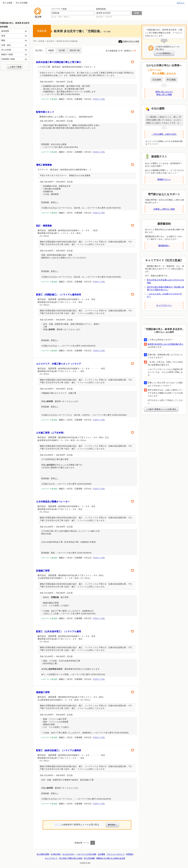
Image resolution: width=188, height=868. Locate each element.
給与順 (62, 50)
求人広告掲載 (22, 3)
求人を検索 (7, 3)
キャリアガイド (51, 858)
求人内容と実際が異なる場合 (71, 858)
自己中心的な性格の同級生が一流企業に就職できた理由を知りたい (165, 288)
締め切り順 (75, 50)
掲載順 (51, 50)
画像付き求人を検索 (131, 41)
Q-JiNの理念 (56, 854)
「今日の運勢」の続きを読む (164, 134)
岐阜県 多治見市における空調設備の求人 (166, 344)
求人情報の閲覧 (43, 854)
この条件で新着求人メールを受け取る (161, 409)
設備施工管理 (43, 571)
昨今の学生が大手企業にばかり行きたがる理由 (165, 281)
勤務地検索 (101, 9)
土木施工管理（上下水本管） (51, 433)
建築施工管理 (43, 692)
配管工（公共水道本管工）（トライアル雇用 (59, 631)
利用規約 (130, 854)
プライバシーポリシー (116, 854)
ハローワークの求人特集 (86, 854)
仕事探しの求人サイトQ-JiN (38, 13)
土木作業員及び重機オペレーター (53, 502)
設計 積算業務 (44, 226)
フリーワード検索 (59, 9)
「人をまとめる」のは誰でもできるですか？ (164, 295)
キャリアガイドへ (164, 305)
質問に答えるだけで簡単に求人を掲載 (164, 93)
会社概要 (101, 854)
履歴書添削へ (164, 246)
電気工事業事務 (44, 165)
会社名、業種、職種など (61, 17)
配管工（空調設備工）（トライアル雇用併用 (59, 295)
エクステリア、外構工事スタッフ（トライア (59, 364)
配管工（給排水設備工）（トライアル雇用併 (59, 750)
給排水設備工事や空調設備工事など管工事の (59, 62)
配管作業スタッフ (45, 112)
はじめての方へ (69, 854)
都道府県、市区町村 (104, 17)
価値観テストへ (164, 179)
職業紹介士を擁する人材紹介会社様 (111, 858)
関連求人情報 (99, 99)
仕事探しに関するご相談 (164, 209)
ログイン (181, 3)
